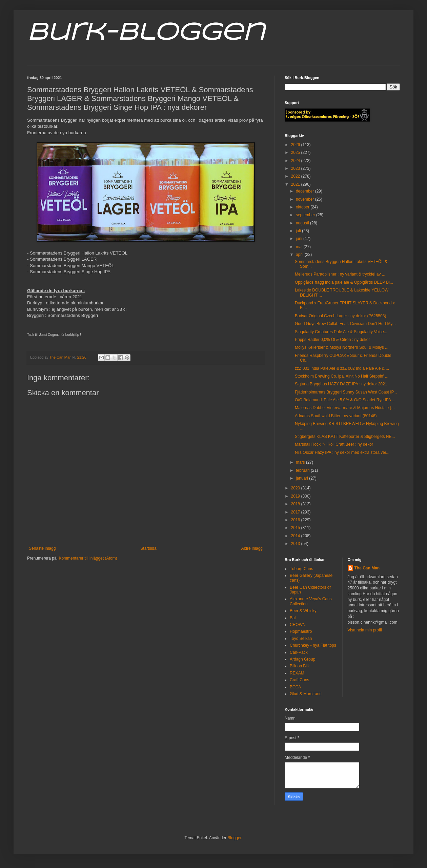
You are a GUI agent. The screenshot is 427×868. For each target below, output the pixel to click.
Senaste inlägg (42, 548)
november (306, 199)
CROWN (298, 625)
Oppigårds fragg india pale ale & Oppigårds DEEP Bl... (344, 282)
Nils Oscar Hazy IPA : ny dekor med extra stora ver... (342, 452)
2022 (296, 176)
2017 (296, 512)
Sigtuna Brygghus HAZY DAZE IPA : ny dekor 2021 (341, 384)
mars (301, 462)
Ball (293, 618)
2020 (296, 488)
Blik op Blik (300, 666)
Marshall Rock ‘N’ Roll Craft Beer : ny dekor (334, 444)
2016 (296, 520)
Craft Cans (299, 680)
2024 (296, 161)
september (306, 215)
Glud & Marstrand (306, 694)
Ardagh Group (302, 659)
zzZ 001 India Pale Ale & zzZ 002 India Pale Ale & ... (342, 368)
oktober (303, 207)
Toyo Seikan (301, 639)
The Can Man (367, 568)
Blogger (234, 838)
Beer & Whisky (303, 611)
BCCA (295, 687)
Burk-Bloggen (146, 33)
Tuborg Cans (301, 569)
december (306, 191)
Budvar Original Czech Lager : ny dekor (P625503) (340, 316)
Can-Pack (299, 652)
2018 (296, 504)
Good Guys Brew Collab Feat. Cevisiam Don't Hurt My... (345, 324)
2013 (296, 544)
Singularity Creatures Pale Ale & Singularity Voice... (341, 332)
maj (300, 247)
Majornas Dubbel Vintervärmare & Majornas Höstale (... (345, 408)
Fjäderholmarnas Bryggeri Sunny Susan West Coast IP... (346, 392)
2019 (296, 496)
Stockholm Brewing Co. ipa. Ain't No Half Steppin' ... (342, 376)
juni (300, 239)
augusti (303, 223)
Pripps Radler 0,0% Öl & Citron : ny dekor (332, 340)
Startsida (148, 548)
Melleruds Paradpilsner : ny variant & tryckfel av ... (340, 274)
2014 (296, 536)
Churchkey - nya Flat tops (313, 645)
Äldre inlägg (252, 548)
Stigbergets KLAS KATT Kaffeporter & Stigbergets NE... (345, 437)
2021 (296, 184)
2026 (296, 145)
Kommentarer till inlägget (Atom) (88, 558)
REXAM (297, 673)
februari (303, 470)
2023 (296, 168)
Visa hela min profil (365, 630)
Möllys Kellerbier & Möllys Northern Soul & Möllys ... (342, 347)
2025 (296, 153)
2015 (296, 528)
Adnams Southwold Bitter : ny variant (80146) (336, 416)
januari (302, 478)
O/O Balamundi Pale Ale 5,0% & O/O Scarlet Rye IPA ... (345, 400)
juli (299, 231)
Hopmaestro (301, 631)
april (300, 255)
